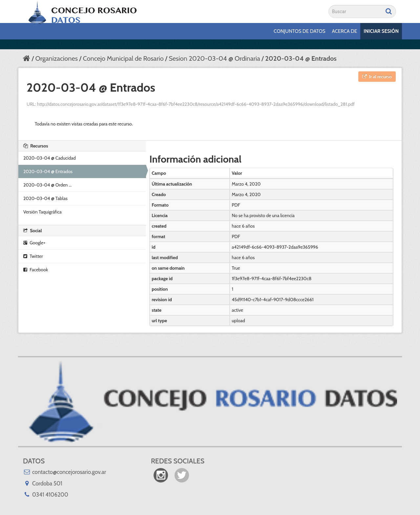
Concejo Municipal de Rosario (123, 58)
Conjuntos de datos (299, 31)
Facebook (36, 270)
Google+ (34, 243)
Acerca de (345, 31)
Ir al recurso (377, 77)
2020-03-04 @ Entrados (301, 58)
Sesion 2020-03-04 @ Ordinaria (214, 58)
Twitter (33, 256)
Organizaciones (56, 58)
